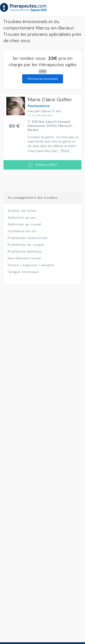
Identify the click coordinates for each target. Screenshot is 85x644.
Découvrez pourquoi (43, 79)
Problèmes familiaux (25, 251)
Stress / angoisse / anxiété (31, 265)
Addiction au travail (24, 224)
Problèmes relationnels (28, 238)
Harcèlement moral (24, 258)
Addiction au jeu (22, 217)
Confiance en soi (22, 231)
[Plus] (65, 151)
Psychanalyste (39, 106)
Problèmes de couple (26, 245)
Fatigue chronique (23, 272)
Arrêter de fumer (22, 211)
